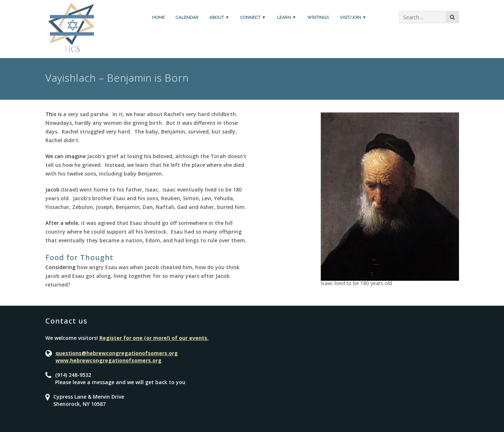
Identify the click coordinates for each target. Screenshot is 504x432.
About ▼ (219, 17)
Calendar (187, 17)
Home (158, 17)
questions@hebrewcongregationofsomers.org (117, 353)
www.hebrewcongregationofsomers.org (108, 360)
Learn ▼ (287, 17)
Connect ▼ (253, 17)
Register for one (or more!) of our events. (154, 338)
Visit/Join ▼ (353, 17)
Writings (318, 17)
